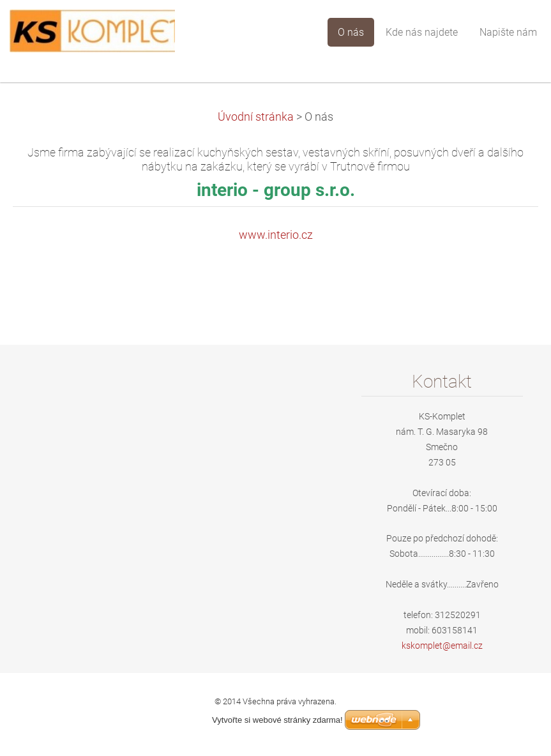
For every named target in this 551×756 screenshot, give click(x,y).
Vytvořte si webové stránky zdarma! (277, 720)
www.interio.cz (276, 235)
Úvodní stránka (256, 117)
